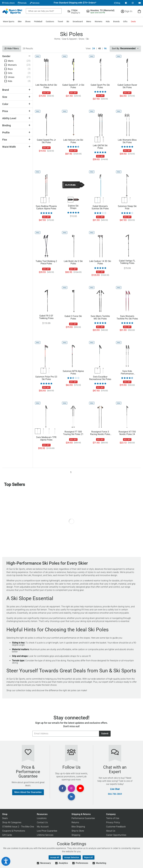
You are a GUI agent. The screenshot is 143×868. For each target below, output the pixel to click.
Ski (68, 21)
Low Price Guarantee (47, 831)
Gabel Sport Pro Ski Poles (100, 86)
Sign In (127, 11)
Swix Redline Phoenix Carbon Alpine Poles (46, 208)
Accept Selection (72, 857)
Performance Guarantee (83, 818)
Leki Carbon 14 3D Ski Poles (100, 262)
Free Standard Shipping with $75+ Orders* (75, 3)
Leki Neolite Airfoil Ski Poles (46, 86)
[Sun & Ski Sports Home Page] (12, 11)
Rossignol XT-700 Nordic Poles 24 (127, 433)
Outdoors (50, 21)
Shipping (76, 835)
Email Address (32, 731)
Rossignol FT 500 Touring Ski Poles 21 (73, 433)
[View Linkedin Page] (71, 797)
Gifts (125, 21)
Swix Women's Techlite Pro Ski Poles (127, 317)
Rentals (22, 3)
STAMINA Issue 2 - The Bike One (18, 827)
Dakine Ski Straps (73, 207)
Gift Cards (7, 835)
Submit (105, 734)
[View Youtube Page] (140, 3)
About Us (111, 831)
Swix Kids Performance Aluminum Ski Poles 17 (127, 372)
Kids (108, 21)
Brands (116, 21)
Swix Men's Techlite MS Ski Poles (100, 317)
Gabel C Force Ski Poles (73, 317)
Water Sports (9, 21)
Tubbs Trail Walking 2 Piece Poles (46, 262)
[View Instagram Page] (133, 3)
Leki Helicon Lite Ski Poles (73, 141)
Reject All (88, 857)
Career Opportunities (116, 835)
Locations (42, 818)
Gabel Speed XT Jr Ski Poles (73, 86)
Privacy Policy (113, 822)
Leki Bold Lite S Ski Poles (73, 262)
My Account (43, 827)
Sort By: (125, 48)
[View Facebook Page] (126, 3)
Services (35, 3)
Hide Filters (12, 48)
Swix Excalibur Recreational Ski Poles (100, 378)
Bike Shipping (78, 827)
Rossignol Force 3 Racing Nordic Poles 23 (100, 433)
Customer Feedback (116, 827)
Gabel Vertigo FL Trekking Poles (127, 262)
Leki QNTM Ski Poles (100, 147)
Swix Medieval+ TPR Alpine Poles (46, 439)
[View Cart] (139, 11)
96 (105, 49)
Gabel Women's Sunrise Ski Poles (100, 208)
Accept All (55, 857)
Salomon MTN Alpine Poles (73, 372)
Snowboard (78, 21)
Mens (89, 21)
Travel (60, 21)
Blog (117, 3)
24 (94, 49)
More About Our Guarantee (28, 792)
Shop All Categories (12, 822)
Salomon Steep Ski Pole (127, 208)
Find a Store (8, 3)
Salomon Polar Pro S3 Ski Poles (46, 378)
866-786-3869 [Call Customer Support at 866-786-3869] (115, 794)
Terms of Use (113, 818)
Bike (20, 21)
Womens (98, 21)
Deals (133, 21)
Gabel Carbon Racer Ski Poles (127, 86)
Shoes (28, 21)
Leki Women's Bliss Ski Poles (127, 141)
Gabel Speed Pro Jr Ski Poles (46, 141)
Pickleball (38, 21)
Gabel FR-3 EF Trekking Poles (46, 317)
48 (99, 49)
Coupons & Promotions (14, 831)
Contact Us (42, 822)
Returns (75, 822)
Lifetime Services (45, 835)
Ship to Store (78, 831)
